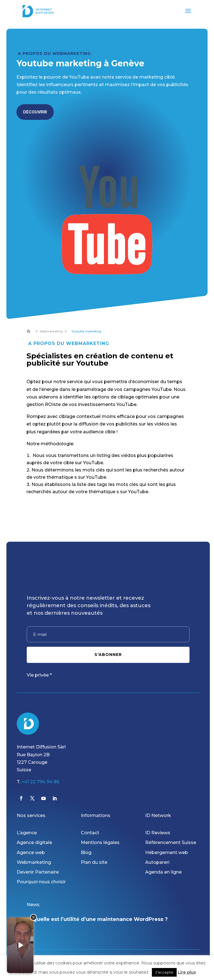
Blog (86, 853)
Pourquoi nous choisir (41, 882)
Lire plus (187, 972)
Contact (90, 833)
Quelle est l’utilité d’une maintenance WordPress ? (100, 919)
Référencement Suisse (171, 842)
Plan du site (94, 862)
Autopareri (157, 862)
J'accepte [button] (164, 972)
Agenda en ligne (163, 872)
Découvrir (35, 112)
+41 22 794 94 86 (40, 782)
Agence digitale (34, 842)
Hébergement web (167, 853)
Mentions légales (100, 842)
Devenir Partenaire (38, 872)
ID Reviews (158, 833)
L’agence (27, 833)
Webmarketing (34, 862)
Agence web (31, 853)
